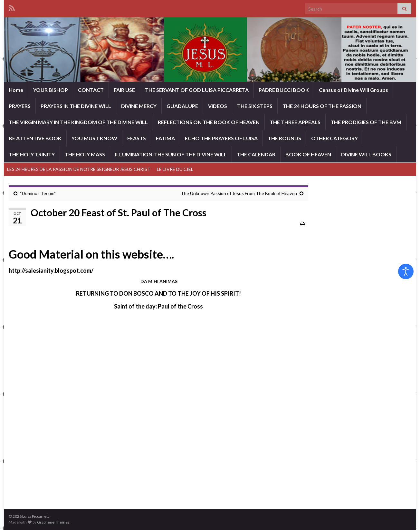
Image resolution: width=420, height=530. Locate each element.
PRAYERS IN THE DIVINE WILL (76, 106)
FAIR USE (124, 90)
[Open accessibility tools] (406, 271)
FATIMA (165, 138)
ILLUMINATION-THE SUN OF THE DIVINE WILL (171, 154)
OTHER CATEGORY (334, 138)
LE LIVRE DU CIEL (175, 169)
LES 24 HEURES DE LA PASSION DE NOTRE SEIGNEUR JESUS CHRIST (79, 169)
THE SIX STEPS (255, 106)
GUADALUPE (182, 106)
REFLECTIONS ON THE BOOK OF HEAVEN (209, 122)
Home (16, 90)
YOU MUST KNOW (94, 138)
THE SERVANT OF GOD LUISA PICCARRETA (197, 90)
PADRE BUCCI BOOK (284, 90)
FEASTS (137, 138)
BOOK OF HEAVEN (308, 154)
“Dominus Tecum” (38, 193)
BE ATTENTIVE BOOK (35, 138)
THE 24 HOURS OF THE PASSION (322, 106)
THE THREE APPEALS (295, 122)
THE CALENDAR (256, 154)
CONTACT (91, 90)
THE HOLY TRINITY (32, 154)
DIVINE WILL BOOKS (366, 154)
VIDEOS (218, 106)
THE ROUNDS (284, 138)
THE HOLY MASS (85, 154)
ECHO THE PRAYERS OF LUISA (221, 138)
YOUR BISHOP (51, 90)
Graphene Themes (53, 522)
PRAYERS (20, 106)
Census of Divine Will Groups (353, 90)
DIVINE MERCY (139, 106)
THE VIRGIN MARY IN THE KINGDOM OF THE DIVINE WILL (78, 122)
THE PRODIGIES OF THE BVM (366, 122)
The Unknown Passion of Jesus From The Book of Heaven (239, 193)
